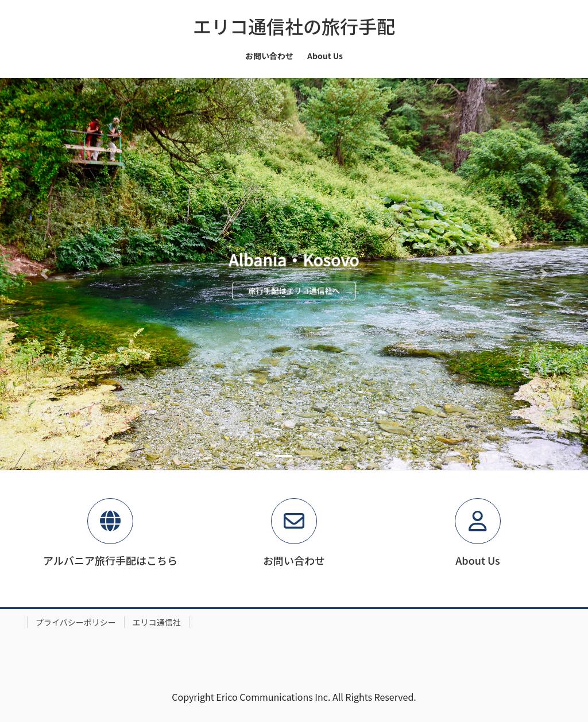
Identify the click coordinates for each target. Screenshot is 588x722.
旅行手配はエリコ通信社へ (294, 291)
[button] (44, 274)
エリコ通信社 (157, 622)
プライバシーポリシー (76, 622)
